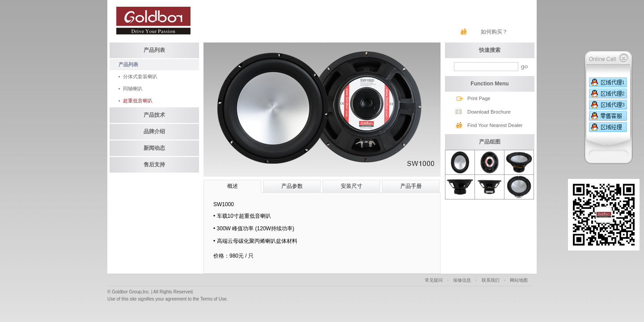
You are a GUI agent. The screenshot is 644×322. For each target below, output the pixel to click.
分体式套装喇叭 (140, 76)
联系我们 (491, 280)
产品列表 (154, 50)
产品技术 (154, 115)
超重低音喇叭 (138, 101)
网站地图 (519, 280)
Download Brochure (489, 112)
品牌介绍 (154, 131)
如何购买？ (494, 32)
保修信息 (462, 280)
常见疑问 (434, 280)
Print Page (479, 98)
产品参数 (292, 186)
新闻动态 (154, 148)
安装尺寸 (352, 186)
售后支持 (154, 165)
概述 (233, 186)
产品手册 (411, 186)
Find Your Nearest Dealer (495, 125)
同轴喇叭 (133, 89)
